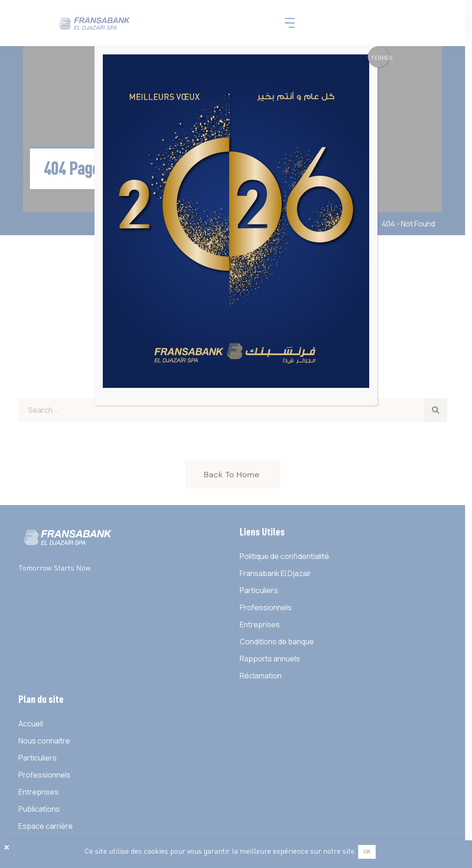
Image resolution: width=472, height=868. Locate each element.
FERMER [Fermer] (380, 58)
